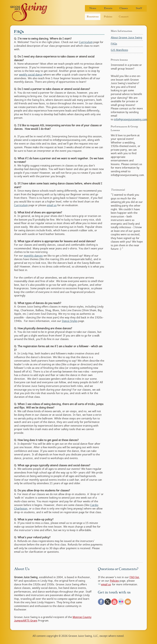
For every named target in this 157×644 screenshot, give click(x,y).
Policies (108, 17)
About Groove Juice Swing (126, 37)
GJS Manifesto (119, 50)
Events (108, 8)
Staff (139, 8)
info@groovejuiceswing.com (130, 119)
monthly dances (33, 256)
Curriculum (86, 42)
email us (52, 205)
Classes (124, 8)
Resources (93, 17)
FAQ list (134, 577)
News (93, 8)
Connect (124, 17)
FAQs (114, 44)
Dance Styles (70, 321)
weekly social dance (31, 74)
